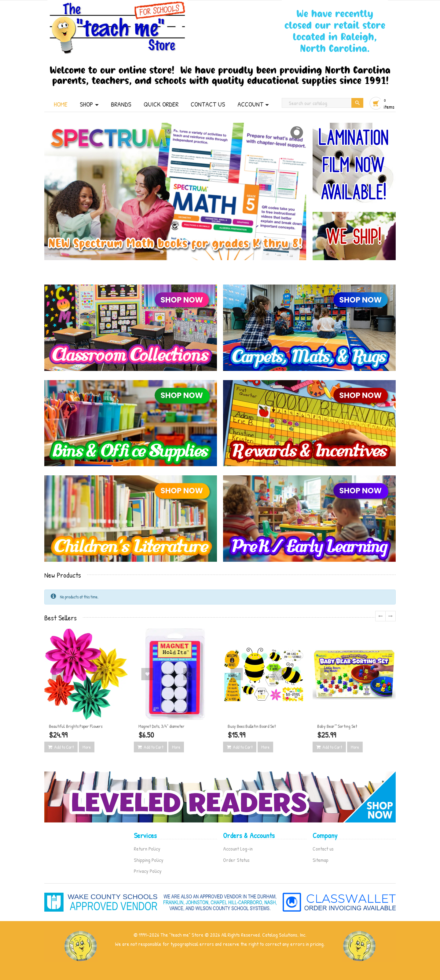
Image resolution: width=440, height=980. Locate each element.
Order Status (236, 860)
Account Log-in (238, 849)
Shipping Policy (149, 860)
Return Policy (147, 849)
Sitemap (321, 860)
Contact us (323, 849)
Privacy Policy (148, 871)
